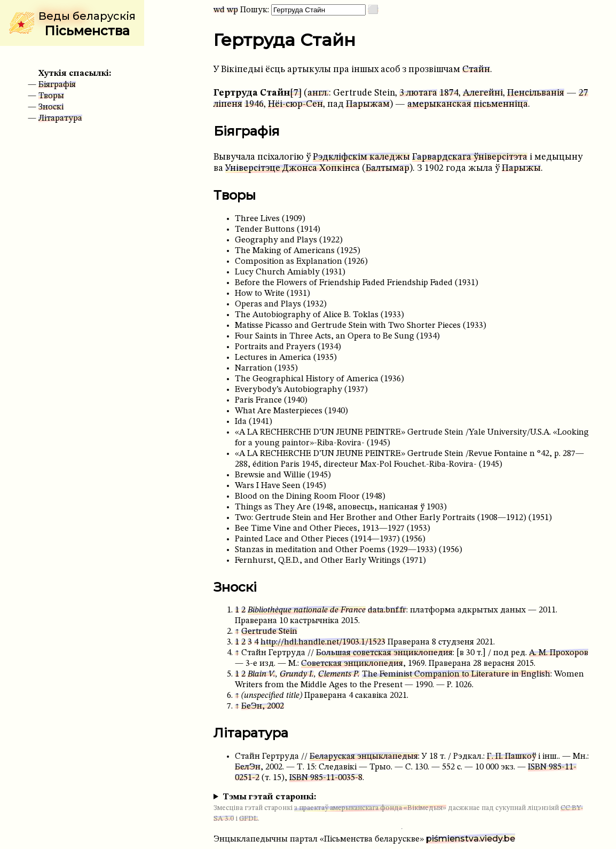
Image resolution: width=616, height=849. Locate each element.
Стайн (476, 70)
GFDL (248, 819)
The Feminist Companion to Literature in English (456, 674)
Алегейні (483, 93)
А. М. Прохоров (559, 653)
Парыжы (521, 168)
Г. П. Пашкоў (511, 757)
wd (219, 10)
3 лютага (418, 93)
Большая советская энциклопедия (384, 653)
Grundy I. (297, 674)
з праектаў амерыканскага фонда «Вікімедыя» (370, 808)
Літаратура (60, 119)
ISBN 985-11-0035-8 (326, 778)
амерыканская (439, 104)
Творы (51, 96)
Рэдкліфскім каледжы (361, 157)
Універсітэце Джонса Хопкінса (293, 168)
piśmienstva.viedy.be (471, 839)
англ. (318, 93)
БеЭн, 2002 (263, 706)
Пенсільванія (536, 93)
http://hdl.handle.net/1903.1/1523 (323, 642)
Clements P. (339, 674)
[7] (296, 93)
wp (232, 10)
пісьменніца (501, 104)
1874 (449, 93)
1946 (254, 104)
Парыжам (368, 104)
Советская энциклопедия (352, 664)
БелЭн (248, 767)
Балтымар (388, 168)
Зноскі (51, 107)
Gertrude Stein (269, 632)
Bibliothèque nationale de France (307, 610)
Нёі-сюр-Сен (295, 104)
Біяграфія (57, 85)
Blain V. (262, 674)
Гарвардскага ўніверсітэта (470, 157)
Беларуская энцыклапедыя (364, 757)
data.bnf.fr (387, 610)
